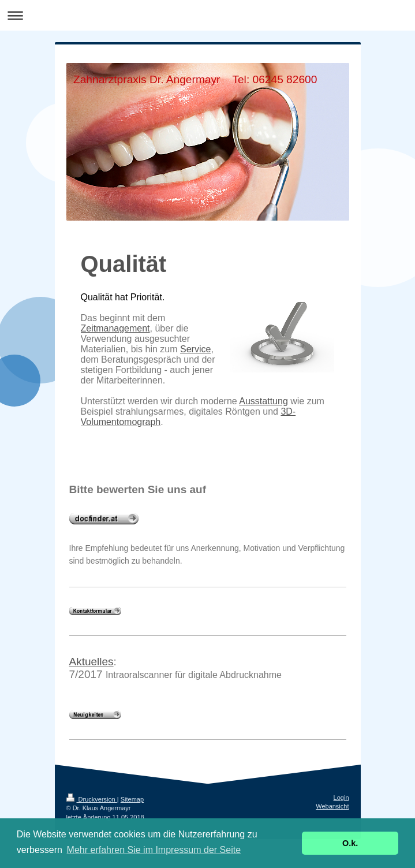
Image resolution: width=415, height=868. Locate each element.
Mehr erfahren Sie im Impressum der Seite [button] (154, 850)
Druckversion (92, 799)
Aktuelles (91, 662)
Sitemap (132, 799)
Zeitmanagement (115, 328)
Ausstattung (263, 401)
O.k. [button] (350, 843)
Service (195, 349)
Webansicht (332, 806)
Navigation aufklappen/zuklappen (207, 15)
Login (341, 798)
